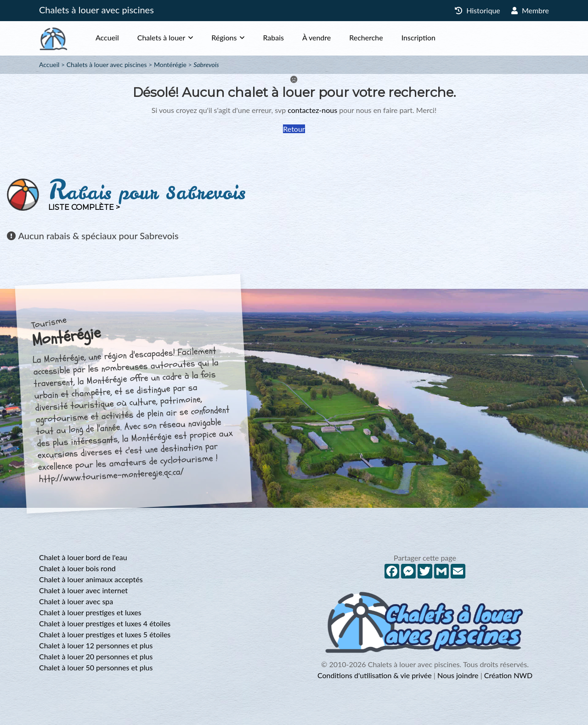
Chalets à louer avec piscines (96, 10)
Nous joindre (458, 675)
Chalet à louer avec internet (83, 590)
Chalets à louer (161, 37)
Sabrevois (206, 65)
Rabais (273, 37)
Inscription (418, 37)
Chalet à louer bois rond (77, 568)
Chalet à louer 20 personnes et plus (96, 656)
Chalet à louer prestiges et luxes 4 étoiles (105, 623)
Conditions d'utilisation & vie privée (375, 675)
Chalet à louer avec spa (76, 601)
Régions (224, 37)
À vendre (317, 37)
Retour (294, 129)
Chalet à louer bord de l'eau (83, 557)
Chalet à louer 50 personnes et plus (96, 667)
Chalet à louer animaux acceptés (91, 579)
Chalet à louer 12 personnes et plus (96, 645)
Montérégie (170, 65)
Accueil (107, 37)
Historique (478, 10)
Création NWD (508, 675)
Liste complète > (84, 207)
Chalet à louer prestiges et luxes (90, 612)
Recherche (366, 37)
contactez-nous (312, 110)
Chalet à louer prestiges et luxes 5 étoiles (105, 634)
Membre (530, 10)
